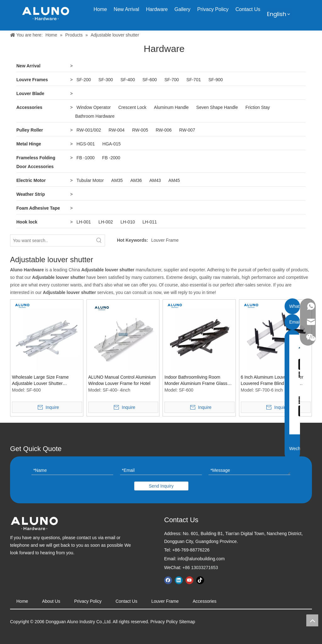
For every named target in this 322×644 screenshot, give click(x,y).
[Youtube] (189, 580)
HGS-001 (86, 144)
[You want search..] (52, 240)
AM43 (155, 180)
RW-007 (187, 130)
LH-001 (84, 222)
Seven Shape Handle (217, 107)
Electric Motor (31, 180)
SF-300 (106, 80)
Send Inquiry (161, 486)
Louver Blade (30, 93)
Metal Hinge (29, 144)
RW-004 (117, 130)
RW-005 (140, 130)
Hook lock (27, 222)
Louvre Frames (32, 80)
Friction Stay (258, 107)
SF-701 (194, 80)
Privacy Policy (88, 601)
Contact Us (126, 601)
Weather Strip (31, 194)
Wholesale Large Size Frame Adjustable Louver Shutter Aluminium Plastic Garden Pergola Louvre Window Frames (45, 381)
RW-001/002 (89, 130)
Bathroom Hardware (95, 116)
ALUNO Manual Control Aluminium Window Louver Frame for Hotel (122, 380)
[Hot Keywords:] (99, 240)
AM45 (174, 180)
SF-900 (216, 80)
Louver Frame (165, 240)
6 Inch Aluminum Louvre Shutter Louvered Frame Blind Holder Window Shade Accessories (272, 381)
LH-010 (128, 222)
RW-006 (164, 130)
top (312, 620)
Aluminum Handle (172, 107)
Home (22, 601)
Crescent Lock (132, 107)
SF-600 (150, 80)
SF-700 (172, 80)
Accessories (29, 107)
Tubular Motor (90, 180)
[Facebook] (168, 580)
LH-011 (150, 222)
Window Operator (94, 107)
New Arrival (28, 66)
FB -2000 (111, 158)
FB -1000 (86, 158)
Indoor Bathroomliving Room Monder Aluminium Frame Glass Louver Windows (196, 381)
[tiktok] (200, 580)
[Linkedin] (179, 580)
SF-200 (84, 80)
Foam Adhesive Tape (38, 208)
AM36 (136, 180)
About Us (51, 601)
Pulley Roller (30, 130)
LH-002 (106, 222)
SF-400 (128, 80)
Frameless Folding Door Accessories (36, 162)
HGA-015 (112, 144)
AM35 (117, 180)
